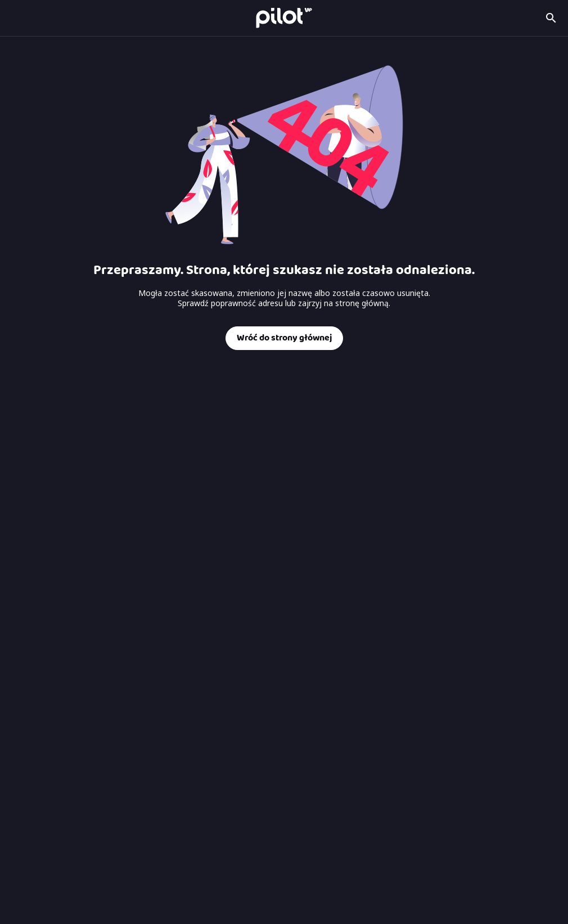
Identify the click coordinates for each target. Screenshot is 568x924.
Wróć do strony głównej (284, 338)
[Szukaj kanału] (551, 18)
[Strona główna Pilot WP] (284, 18)
